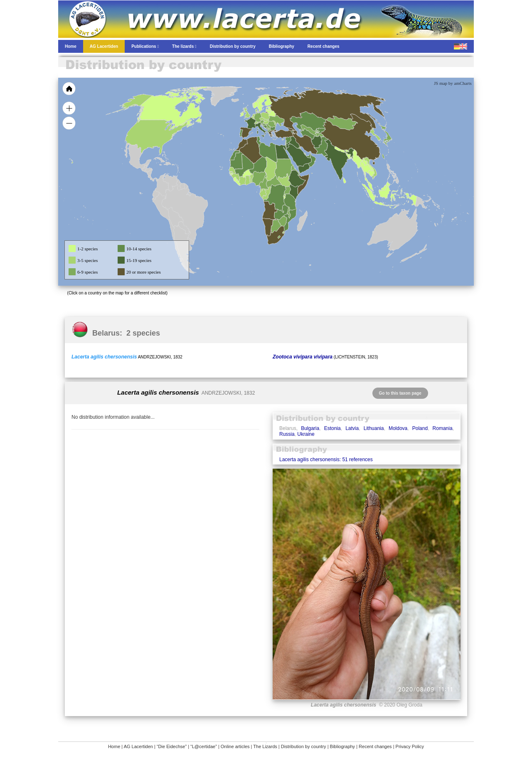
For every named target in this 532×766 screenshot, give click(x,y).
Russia (287, 434)
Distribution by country (304, 746)
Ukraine (306, 434)
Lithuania (374, 428)
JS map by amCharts (453, 83)
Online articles (235, 746)
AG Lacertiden (138, 746)
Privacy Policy (410, 746)
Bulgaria (310, 428)
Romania (443, 428)
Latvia (352, 428)
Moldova (398, 428)
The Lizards (265, 746)
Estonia (332, 428)
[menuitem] (308, 156)
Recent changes (375, 746)
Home (114, 746)
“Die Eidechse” (172, 746)
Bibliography (343, 746)
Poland (420, 428)
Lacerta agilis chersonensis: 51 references (326, 460)
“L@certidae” (204, 746)
